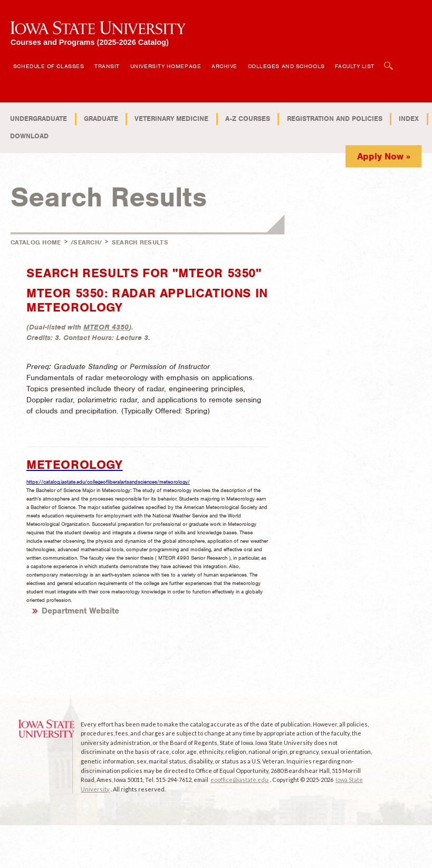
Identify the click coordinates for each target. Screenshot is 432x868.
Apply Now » (384, 156)
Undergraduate (39, 119)
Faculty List (355, 66)
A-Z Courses (248, 119)
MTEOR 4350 (106, 327)
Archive (224, 66)
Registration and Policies (335, 119)
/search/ (86, 242)
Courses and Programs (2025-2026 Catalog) (90, 42)
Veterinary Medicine (171, 119)
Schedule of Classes (49, 66)
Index (409, 119)
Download (29, 136)
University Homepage (166, 66)
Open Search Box (389, 60)
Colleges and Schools (286, 66)
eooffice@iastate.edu (239, 780)
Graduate (101, 119)
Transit (107, 66)
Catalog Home (36, 242)
